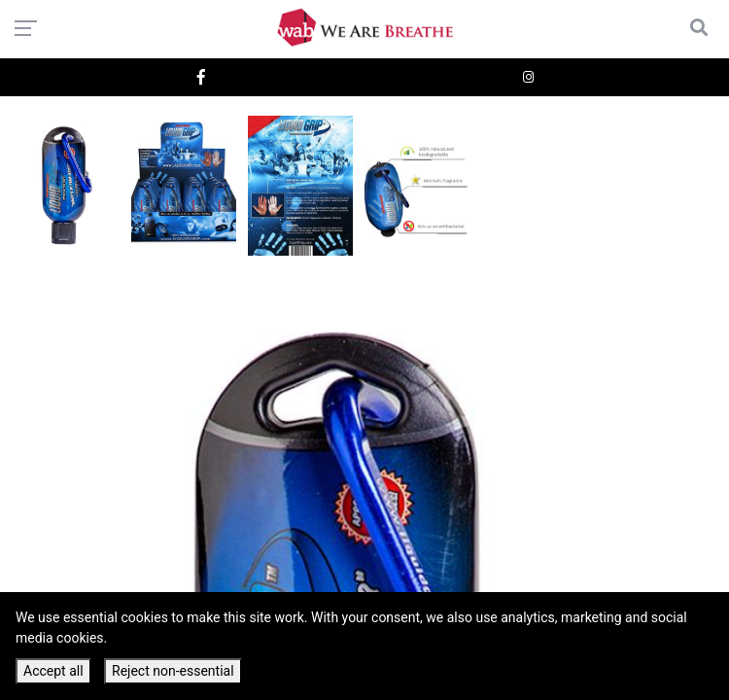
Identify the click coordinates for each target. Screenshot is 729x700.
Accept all (53, 671)
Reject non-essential (173, 671)
